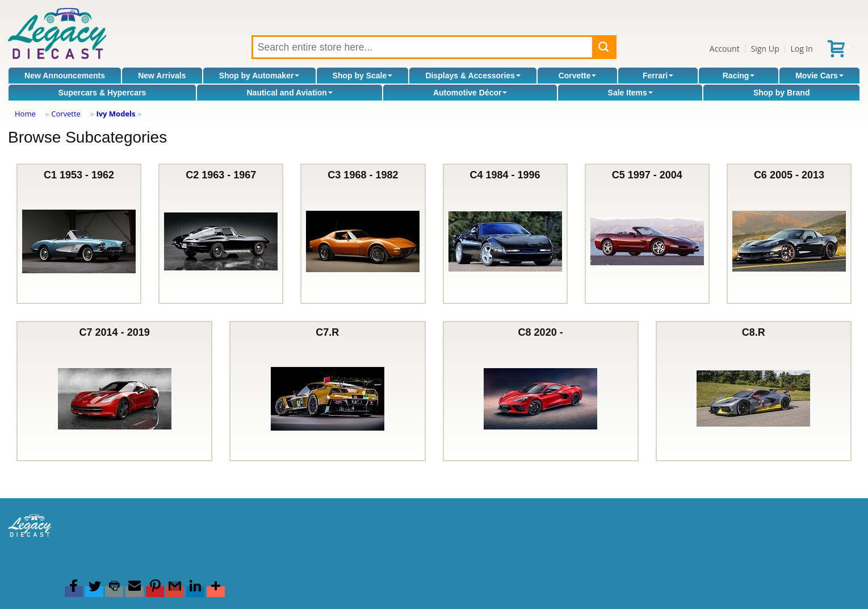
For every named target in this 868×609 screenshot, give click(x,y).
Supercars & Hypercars (102, 93)
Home (25, 114)
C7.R (328, 391)
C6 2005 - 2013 (789, 234)
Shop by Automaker (259, 76)
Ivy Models (116, 114)
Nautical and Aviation (289, 93)
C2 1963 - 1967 (221, 234)
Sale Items (630, 93)
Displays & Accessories (473, 76)
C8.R (753, 391)
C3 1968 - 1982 (363, 234)
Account (725, 49)
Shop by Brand (782, 93)
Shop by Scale (363, 76)
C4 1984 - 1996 (505, 234)
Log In (801, 49)
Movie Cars (819, 76)
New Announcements (65, 76)
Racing (739, 76)
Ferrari (658, 76)
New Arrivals (162, 76)
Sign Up (765, 49)
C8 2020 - (540, 391)
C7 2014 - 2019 (115, 391)
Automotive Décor (470, 93)
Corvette (578, 76)
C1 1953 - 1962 (79, 234)
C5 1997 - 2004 (647, 234)
